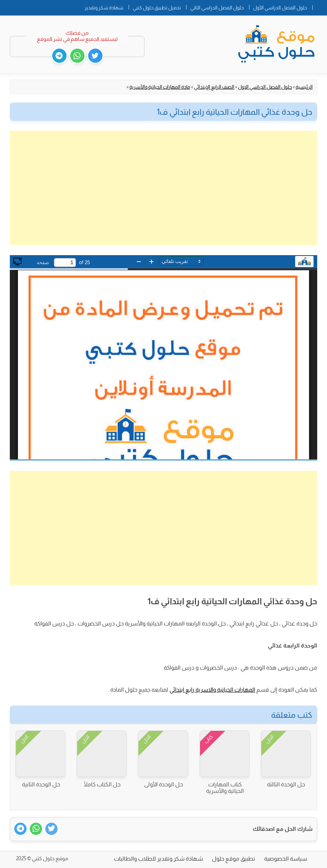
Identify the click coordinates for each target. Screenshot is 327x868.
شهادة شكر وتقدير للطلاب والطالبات (158, 859)
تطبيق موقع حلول (234, 859)
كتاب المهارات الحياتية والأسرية (225, 788)
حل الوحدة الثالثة (286, 784)
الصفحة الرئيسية (320, 6)
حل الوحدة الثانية (41, 784)
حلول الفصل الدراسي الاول (265, 87)
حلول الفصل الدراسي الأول (280, 8)
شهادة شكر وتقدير (104, 8)
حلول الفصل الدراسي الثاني (217, 8)
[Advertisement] (163, 188)
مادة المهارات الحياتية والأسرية (160, 87)
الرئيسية (304, 87)
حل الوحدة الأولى (163, 784)
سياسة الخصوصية (286, 859)
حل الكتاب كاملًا (102, 784)
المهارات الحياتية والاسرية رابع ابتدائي (212, 690)
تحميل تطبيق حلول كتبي (157, 8)
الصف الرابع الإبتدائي (214, 87)
